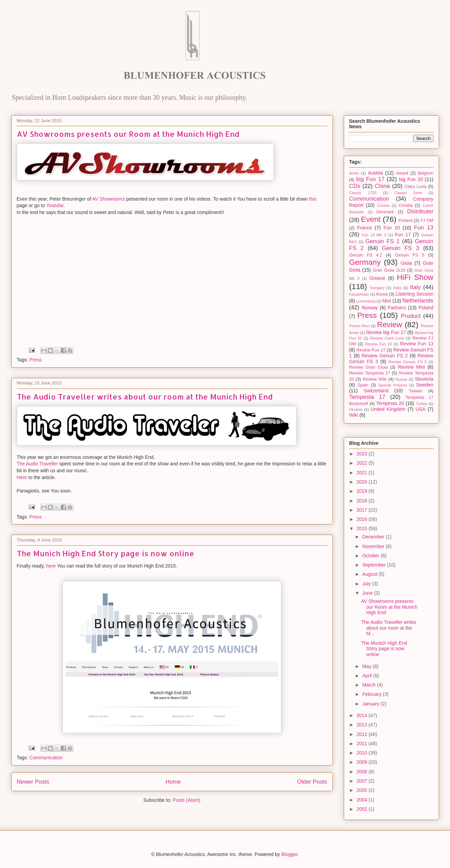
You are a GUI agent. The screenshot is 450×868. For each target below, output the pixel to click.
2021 (362, 473)
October (372, 556)
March (370, 685)
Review (390, 325)
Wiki (354, 415)
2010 (362, 753)
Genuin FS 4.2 (366, 255)
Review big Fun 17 (386, 332)
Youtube (55, 205)
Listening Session (414, 294)
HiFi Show (415, 277)
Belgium (426, 173)
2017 (362, 510)
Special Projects (393, 385)
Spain (363, 385)
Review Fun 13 (417, 344)
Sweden (425, 385)
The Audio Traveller (38, 464)
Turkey (422, 404)
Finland (406, 221)
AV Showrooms (108, 199)
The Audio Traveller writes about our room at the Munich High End (145, 396)
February (373, 694)
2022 (362, 463)
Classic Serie (408, 193)
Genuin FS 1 (382, 241)
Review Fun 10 (378, 344)
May (367, 666)
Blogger (289, 854)
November (374, 546)
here (51, 566)
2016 (362, 519)
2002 (362, 809)
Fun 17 (403, 235)
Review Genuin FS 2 (385, 356)
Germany (365, 262)
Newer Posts (33, 782)
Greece (377, 278)
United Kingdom (388, 409)
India (397, 288)
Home (173, 782)
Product (411, 316)
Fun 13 (424, 228)
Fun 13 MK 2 (374, 235)
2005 (362, 790)
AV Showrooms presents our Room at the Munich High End (128, 134)
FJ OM (427, 221)
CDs (355, 186)
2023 (362, 454)
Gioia (406, 263)
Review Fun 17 (371, 350)
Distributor (420, 211)
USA (421, 409)
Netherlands (418, 301)
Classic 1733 (363, 193)
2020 (362, 482)
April (368, 676)
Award (402, 173)
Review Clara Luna (387, 338)
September (375, 565)
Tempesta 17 (367, 397)
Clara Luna (415, 187)
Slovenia (424, 379)
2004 (362, 800)
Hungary (377, 288)
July (367, 584)
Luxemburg (366, 301)
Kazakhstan (359, 294)
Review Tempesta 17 (370, 373)
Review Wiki (375, 379)
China (382, 186)
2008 (362, 772)
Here (22, 477)
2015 (362, 528)
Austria (375, 173)
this (313, 199)
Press (36, 360)
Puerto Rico (360, 326)
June (368, 593)
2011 (362, 744)
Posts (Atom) (187, 800)
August (370, 574)
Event (371, 219)
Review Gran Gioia (369, 367)
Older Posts (312, 782)
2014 (362, 715)
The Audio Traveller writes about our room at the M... (388, 628)
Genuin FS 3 (400, 248)
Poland (426, 308)
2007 (362, 781)
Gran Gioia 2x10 (389, 270)
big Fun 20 (411, 179)
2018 (362, 501)
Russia (401, 379)
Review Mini (411, 367)
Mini (387, 301)
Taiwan (416, 391)
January (372, 704)
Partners (397, 308)
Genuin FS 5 (410, 255)
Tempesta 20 (390, 403)
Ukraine (356, 409)
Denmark (385, 212)
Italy (416, 287)
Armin (354, 173)
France (365, 228)
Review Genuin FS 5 (408, 362)
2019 (362, 491)
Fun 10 (392, 228)
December (374, 537)
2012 (362, 734)
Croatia (406, 205)
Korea (382, 294)
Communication (46, 758)
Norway (370, 308)
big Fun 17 (370, 179)
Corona (383, 205)
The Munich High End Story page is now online (106, 553)
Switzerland (376, 391)
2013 (362, 725)
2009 (362, 762)
